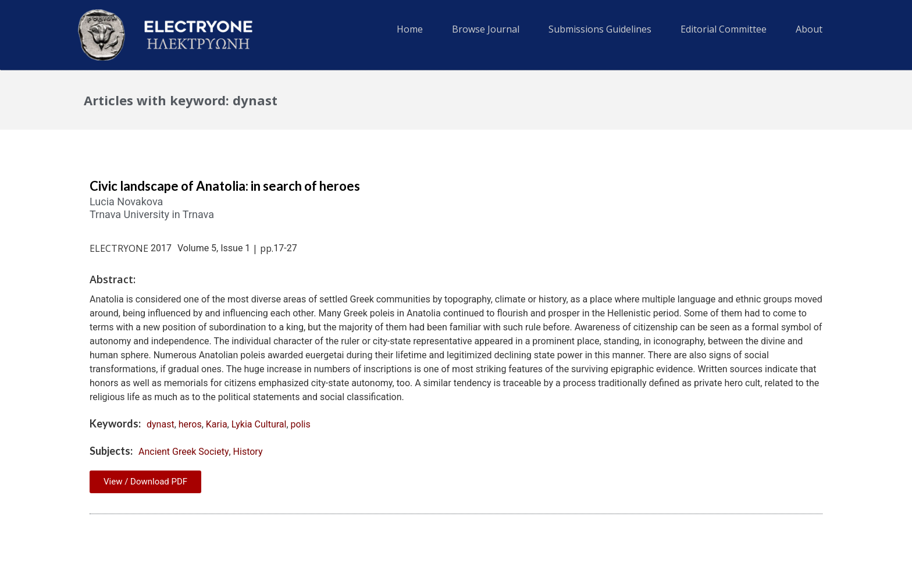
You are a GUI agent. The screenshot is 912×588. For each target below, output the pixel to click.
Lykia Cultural (259, 424)
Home (410, 29)
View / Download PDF (145, 482)
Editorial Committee (724, 29)
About (809, 29)
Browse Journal (486, 29)
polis (301, 424)
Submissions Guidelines (600, 29)
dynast (161, 424)
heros (190, 424)
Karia (217, 424)
